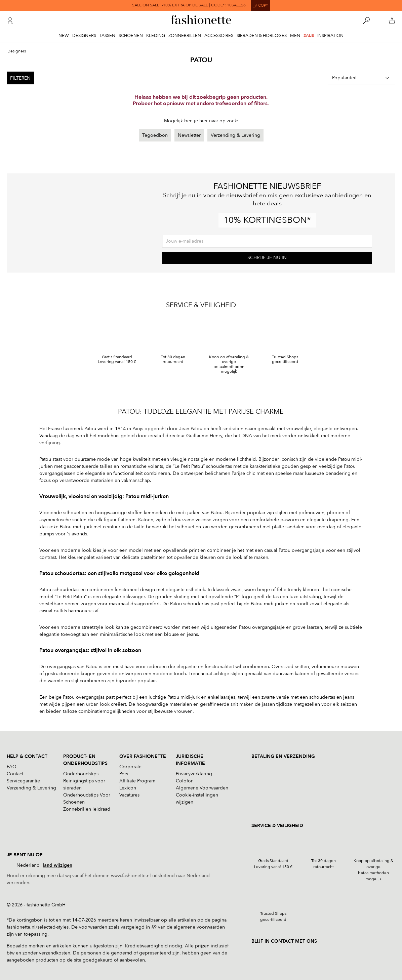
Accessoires (219, 36)
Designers (84, 36)
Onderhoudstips (81, 774)
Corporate (130, 767)
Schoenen (131, 36)
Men (295, 36)
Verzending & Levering (235, 135)
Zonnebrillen (185, 36)
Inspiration (330, 36)
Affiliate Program (137, 781)
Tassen (107, 36)
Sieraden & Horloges (262, 36)
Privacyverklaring (194, 774)
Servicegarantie (23, 781)
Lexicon (128, 788)
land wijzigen (57, 865)
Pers (124, 774)
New (64, 36)
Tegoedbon (155, 135)
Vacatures (129, 795)
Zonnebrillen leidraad (87, 809)
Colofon (185, 781)
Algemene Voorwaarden (202, 788)
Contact (15, 774)
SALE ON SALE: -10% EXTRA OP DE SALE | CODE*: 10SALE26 (189, 5)
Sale (309, 36)
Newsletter (189, 135)
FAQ (12, 767)
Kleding (156, 36)
